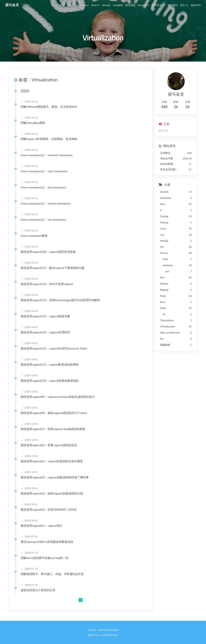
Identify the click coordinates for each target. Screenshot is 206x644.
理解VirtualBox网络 (34, 127)
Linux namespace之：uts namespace (45, 223)
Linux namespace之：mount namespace (47, 207)
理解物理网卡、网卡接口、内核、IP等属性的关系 (54, 578)
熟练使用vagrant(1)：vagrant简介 (43, 529)
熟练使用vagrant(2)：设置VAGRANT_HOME (50, 513)
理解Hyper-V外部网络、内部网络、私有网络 (50, 143)
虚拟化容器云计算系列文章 (39, 594)
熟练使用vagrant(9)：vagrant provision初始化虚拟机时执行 (59, 400)
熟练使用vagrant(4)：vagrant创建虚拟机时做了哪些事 (56, 481)
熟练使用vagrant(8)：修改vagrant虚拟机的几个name (55, 417)
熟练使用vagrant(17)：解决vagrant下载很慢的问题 (54, 272)
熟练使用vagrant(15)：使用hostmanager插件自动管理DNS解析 (62, 304)
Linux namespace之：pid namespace (45, 191)
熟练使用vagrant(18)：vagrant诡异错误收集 (50, 255)
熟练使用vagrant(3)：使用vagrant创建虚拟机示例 (53, 497)
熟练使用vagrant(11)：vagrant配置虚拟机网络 (51, 368)
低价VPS (159, 132)
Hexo (97, 635)
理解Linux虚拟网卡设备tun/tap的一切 (46, 562)
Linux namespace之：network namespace (48, 159)
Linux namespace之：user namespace (46, 175)
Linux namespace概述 (36, 239)
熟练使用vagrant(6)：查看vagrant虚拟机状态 (50, 449)
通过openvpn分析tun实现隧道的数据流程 (48, 545)
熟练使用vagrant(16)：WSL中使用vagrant (48, 288)
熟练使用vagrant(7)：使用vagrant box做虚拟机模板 (54, 433)
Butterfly (113, 635)
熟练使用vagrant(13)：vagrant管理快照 (47, 336)
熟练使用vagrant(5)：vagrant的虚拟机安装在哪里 (53, 465)
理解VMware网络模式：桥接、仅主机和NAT (50, 110)
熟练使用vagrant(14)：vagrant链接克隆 (47, 320)
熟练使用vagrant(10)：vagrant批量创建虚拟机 (51, 384)
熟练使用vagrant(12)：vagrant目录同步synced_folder (55, 352)
